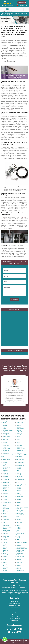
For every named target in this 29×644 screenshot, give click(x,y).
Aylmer (4, 429)
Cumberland (5, 493)
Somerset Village (20, 518)
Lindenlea (5, 563)
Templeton (19, 527)
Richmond (19, 492)
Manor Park (19, 424)
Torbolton (19, 532)
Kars (4, 546)
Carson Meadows (6, 467)
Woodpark (19, 567)
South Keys (19, 519)
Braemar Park (6, 446)
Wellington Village (20, 550)
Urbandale (19, 538)
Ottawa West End (20, 466)
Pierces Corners (20, 475)
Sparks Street (19, 523)
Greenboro (5, 524)
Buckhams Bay (6, 450)
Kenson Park (5, 550)
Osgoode (18, 461)
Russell (18, 506)
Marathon (19, 427)
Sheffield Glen (20, 510)
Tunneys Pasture (20, 535)
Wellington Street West (21, 549)
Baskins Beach (6, 433)
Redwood (19, 486)
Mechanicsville (20, 441)
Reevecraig (19, 487)
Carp (4, 466)
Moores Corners (20, 450)
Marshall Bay (19, 433)
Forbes (4, 513)
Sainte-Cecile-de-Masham (22, 507)
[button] (10, 382)
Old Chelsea (19, 456)
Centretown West (6, 478)
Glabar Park (5, 518)
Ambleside (5, 426)
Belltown (4, 441)
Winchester (19, 564)
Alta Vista (5, 424)
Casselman (5, 470)
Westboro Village (20, 556)
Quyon (18, 483)
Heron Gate (5, 533)
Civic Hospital (6, 483)
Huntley (4, 544)
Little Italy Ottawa (6, 564)
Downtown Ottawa (7, 501)
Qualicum (19, 478)
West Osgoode (20, 553)
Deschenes (5, 496)
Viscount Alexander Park (22, 543)
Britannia (4, 447)
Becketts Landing (6, 436)
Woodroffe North (20, 570)
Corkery (4, 489)
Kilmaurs (4, 552)
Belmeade (5, 443)
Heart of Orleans (6, 530)
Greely (4, 523)
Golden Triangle (6, 519)
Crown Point (5, 492)
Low (3, 566)
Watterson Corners (21, 547)
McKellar (18, 439)
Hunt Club (5, 543)
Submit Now (15, 300)
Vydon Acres (19, 544)
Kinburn (4, 553)
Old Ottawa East (20, 458)
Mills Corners (19, 446)
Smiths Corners (20, 513)
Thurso (18, 530)
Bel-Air (4, 438)
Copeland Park (6, 487)
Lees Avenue (5, 556)
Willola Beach (19, 563)
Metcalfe (18, 443)
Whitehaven (19, 561)
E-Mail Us (16, 632)
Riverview (19, 499)
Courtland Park (6, 490)
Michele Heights (20, 444)
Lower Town (5, 567)
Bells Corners (5, 439)
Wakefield (19, 546)
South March (19, 521)
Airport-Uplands (6, 421)
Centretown (5, 476)
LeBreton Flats (6, 555)
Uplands (18, 536)
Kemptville (5, 547)
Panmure (18, 472)
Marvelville (19, 435)
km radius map (14, 328)
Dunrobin (4, 504)
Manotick (18, 426)
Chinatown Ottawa (7, 481)
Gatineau (5, 516)
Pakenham (19, 469)
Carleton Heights (6, 459)
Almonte (4, 423)
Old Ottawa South (20, 459)
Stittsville (18, 526)
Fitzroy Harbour (6, 512)
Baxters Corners (6, 435)
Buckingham (5, 452)
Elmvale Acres (6, 509)
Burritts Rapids (6, 453)
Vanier (18, 539)
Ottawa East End (20, 463)
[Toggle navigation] (26, 10)
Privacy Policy (14, 621)
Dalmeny (4, 495)
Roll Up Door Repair (14, 607)
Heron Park (5, 535)
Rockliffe (18, 504)
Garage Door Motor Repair (15, 615)
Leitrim (4, 558)
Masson (18, 436)
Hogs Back (5, 539)
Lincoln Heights (6, 561)
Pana (18, 470)
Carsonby (5, 469)
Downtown (5, 499)
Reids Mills (19, 489)
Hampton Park (6, 526)
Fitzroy (4, 510)
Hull (3, 541)
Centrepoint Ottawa (7, 475)
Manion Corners (20, 423)
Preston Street (20, 476)
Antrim (4, 427)
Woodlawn (19, 566)
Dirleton (4, 498)
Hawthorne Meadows (7, 527)
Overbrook (19, 467)
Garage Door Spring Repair (14, 605)
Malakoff (18, 421)
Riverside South (20, 498)
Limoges (4, 559)
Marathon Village (20, 429)
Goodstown (5, 521)
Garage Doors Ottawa (17, 641)
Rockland (18, 503)
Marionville (19, 430)
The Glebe (19, 529)
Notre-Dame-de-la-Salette (22, 455)
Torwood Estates (20, 533)
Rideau (18, 493)
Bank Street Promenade (8, 430)
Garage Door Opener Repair (15, 609)
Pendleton (19, 473)
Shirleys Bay (19, 512)
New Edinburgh (20, 452)
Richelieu (18, 490)
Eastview (5, 506)
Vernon (18, 541)
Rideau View (19, 495)
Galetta (4, 515)
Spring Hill (19, 524)
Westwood (19, 559)
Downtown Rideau (7, 503)
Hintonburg (5, 538)
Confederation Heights (7, 484)
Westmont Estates (21, 558)
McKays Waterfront (21, 438)
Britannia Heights (6, 449)
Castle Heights (6, 472)
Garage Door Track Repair (15, 611)
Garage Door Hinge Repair (15, 613)
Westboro (19, 555)
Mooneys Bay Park (21, 449)
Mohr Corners (19, 447)
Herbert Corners (6, 532)
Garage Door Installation (15, 603)
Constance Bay (6, 486)
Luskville (4, 569)
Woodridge (19, 569)
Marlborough (19, 432)
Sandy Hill (19, 509)
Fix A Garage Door (14, 601)
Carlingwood (5, 464)
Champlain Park (6, 479)
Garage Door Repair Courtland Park (13, 13)
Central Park (5, 473)
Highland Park (6, 536)
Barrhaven (5, 432)
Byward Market (6, 458)
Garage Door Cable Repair (14, 619)
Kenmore (5, 549)
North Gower (19, 453)
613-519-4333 (22, 2)
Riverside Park (20, 496)
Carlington (5, 463)
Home (2, 13)
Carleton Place (6, 461)
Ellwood (4, 507)
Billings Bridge (6, 444)
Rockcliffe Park (20, 501)
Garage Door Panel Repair (14, 617)
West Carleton (20, 552)
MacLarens (5, 570)
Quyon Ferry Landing (21, 484)
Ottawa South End (20, 464)
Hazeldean (5, 529)
